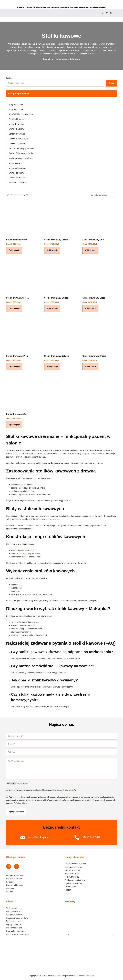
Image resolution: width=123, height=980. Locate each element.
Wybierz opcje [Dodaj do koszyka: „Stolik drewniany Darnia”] (52, 250)
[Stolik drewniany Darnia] (62, 218)
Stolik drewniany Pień (17, 356)
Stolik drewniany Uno (17, 240)
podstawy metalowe (31, 554)
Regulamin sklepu (14, 879)
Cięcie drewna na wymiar (76, 864)
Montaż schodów (72, 870)
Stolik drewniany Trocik (94, 356)
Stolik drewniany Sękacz (56, 356)
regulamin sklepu (40, 790)
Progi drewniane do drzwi (17, 918)
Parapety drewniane (15, 915)
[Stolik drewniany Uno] (23, 218)
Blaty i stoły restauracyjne (17, 934)
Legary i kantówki (14, 925)
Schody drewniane (14, 928)
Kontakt (10, 892)
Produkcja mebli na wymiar (76, 880)
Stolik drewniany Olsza (94, 298)
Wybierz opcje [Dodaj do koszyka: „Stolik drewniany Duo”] (90, 250)
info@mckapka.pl (40, 837)
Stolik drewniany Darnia (56, 240)
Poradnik (10, 882)
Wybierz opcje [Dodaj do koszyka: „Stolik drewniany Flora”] (14, 308)
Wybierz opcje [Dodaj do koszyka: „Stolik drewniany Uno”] (14, 250)
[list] (91, 934)
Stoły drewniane (13, 908)
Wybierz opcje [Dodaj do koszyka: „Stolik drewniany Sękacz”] (52, 366)
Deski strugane (13, 921)
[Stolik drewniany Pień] (23, 334)
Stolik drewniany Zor (16, 414)
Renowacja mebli (72, 874)
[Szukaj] (103, 13)
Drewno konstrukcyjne (16, 931)
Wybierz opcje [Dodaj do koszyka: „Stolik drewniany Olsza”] (90, 308)
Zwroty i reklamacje (15, 885)
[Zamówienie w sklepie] (103, 195)
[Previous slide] (69, 935)
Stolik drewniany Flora (17, 298)
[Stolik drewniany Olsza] (100, 276)
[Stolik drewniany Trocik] (100, 334)
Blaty (8, 516)
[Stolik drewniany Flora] (23, 276)
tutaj (23, 803)
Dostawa (10, 889)
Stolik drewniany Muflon (56, 298)
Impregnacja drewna (74, 867)
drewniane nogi (27, 550)
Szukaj (9, 78)
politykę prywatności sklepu (63, 790)
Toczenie (69, 890)
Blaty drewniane (13, 911)
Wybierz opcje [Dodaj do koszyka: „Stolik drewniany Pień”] (14, 366)
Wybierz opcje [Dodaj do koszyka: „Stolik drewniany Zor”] (14, 425)
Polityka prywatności (15, 875)
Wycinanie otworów (73, 883)
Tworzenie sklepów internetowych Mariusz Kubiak (73, 976)
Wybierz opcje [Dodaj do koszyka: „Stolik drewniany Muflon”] (52, 308)
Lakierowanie (70, 887)
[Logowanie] (111, 13)
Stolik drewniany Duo (93, 240)
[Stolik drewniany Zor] (23, 392)
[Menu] (116, 13)
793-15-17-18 (91, 837)
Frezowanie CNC (72, 877)
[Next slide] (113, 935)
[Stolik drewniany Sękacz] (62, 334)
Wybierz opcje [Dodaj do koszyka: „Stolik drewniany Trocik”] (90, 366)
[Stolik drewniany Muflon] (62, 276)
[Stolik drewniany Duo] (100, 218)
